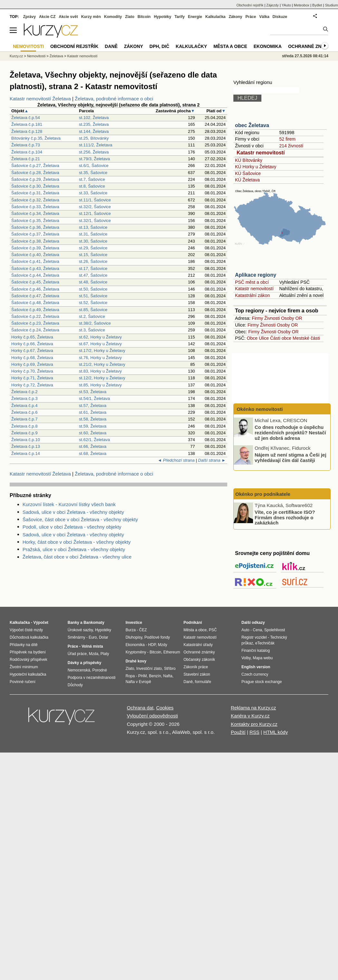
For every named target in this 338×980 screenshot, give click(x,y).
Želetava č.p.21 (26, 159)
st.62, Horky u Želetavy (100, 337)
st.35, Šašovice (93, 173)
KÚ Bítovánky (249, 160)
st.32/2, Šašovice (95, 207)
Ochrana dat (140, 708)
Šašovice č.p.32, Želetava (35, 200)
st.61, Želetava (93, 412)
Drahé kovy (136, 661)
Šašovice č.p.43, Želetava (35, 268)
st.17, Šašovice (93, 268)
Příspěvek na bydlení (28, 652)
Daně (111, 46)
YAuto (286, 5)
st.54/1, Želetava (94, 398)
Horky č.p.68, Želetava (32, 358)
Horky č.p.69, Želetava (32, 364)
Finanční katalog (256, 651)
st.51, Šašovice (93, 296)
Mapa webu (263, 658)
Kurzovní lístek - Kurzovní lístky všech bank (69, 504)
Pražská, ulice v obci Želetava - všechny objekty (74, 549)
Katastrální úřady (198, 645)
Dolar (103, 637)
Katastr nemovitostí (261, 153)
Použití (238, 732)
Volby (246, 658)
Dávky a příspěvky (84, 663)
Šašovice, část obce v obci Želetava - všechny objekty (80, 519)
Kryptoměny (136, 652)
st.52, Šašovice (93, 303)
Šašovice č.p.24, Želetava (35, 330)
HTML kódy (276, 732)
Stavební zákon (197, 674)
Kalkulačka (216, 17)
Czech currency (255, 674)
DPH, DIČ (159, 46)
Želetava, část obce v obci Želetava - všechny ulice (77, 557)
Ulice (264, 338)
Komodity (113, 17)
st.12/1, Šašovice (95, 213)
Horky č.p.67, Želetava (32, 351)
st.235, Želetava (94, 124)
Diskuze (280, 17)
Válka (264, 17)
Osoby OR (291, 318)
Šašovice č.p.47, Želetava (35, 296)
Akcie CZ (47, 17)
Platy (105, 654)
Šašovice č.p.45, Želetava (35, 282)
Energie (195, 17)
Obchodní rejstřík (250, 5)
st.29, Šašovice (93, 248)
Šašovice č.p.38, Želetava (35, 241)
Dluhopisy (134, 637)
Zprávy (29, 17)
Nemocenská (79, 670)
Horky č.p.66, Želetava (32, 344)
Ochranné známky (311, 46)
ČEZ (143, 630)
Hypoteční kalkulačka (28, 674)
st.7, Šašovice (92, 179)
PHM (142, 676)
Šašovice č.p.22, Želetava (35, 316)
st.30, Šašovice (93, 241)
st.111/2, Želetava (95, 145)
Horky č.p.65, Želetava (32, 337)
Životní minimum (24, 667)
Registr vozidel (254, 637)
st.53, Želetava (93, 392)
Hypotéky (163, 17)
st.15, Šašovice (93, 255)
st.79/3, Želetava (94, 159)
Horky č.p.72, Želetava (32, 385)
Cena (257, 630)
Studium (332, 5)
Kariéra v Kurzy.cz (250, 716)
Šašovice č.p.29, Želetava (35, 179)
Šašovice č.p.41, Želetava (35, 261)
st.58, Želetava (93, 419)
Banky (73, 623)
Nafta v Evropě (138, 682)
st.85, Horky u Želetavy (100, 385)
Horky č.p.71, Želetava (32, 378)
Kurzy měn (91, 17)
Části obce (281, 338)
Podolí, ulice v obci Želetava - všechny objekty (72, 527)
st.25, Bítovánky (94, 138)
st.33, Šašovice (93, 193)
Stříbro (170, 669)
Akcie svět (68, 17)
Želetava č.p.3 (24, 398)
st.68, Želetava (93, 453)
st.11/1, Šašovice (95, 200)
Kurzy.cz (16, 56)
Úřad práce (77, 654)
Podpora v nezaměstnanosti (92, 678)
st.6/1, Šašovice (94, 166)
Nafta (168, 676)
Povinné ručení (23, 682)
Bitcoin (144, 17)
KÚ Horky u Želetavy (256, 167)
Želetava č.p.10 (26, 440)
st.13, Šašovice (93, 227)
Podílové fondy (157, 637)
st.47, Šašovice (93, 275)
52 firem (287, 139)
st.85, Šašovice (93, 310)
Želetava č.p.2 (24, 392)
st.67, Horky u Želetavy (100, 344)
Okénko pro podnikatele (263, 494)
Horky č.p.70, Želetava (32, 371)
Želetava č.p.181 (27, 124)
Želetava (56, 56)
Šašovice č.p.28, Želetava (35, 173)
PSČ (213, 630)
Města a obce (230, 46)
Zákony (235, 17)
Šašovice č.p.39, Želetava (35, 248)
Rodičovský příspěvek (28, 660)
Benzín (155, 676)
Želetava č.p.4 (24, 406)
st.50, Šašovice (93, 289)
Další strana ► (212, 460)
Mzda (94, 654)
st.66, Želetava (93, 446)
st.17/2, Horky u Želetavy (102, 351)
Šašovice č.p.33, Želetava (35, 207)
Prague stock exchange (262, 682)
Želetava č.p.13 (26, 446)
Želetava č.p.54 (26, 118)
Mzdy (163, 645)
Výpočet (41, 623)
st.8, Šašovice (92, 186)
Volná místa (92, 646)
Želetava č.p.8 (24, 426)
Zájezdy (272, 5)
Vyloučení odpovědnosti (152, 716)
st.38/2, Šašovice (95, 323)
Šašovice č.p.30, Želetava (35, 186)
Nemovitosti (36, 56)
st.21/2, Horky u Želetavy (102, 364)
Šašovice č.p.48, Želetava (35, 303)
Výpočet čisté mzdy (26, 630)
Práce (251, 17)
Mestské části (306, 338)
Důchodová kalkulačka (29, 637)
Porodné (100, 670)
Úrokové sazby (80, 630)
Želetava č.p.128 (27, 131)
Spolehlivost (275, 630)
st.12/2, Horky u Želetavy (102, 378)
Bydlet (317, 5)
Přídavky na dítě (24, 645)
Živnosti (272, 318)
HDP (152, 645)
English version (256, 667)
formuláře (203, 682)
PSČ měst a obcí (252, 282)
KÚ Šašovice (248, 173)
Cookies (165, 708)
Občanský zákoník (199, 660)
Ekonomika (268, 46)
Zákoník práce (196, 667)
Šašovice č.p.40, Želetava (35, 255)
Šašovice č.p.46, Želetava (35, 289)
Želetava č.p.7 (24, 419)
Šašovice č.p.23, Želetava (35, 323)
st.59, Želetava (93, 426)
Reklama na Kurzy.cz (253, 708)
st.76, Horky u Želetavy (100, 358)
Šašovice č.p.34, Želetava (35, 213)
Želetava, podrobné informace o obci (114, 99)
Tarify (180, 17)
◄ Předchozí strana (176, 460)
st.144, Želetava (94, 131)
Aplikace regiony (256, 275)
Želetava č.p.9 (24, 433)
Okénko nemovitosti (259, 409)
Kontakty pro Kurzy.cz (254, 724)
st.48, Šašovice (93, 282)
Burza (131, 630)
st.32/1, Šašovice (95, 221)
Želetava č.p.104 (27, 152)
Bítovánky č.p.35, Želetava (36, 138)
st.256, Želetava (94, 152)
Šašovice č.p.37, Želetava (35, 234)
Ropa (130, 676)
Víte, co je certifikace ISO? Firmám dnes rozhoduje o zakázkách (285, 517)
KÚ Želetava (247, 180)
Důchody (75, 685)
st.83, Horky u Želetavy (100, 371)
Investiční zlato (149, 669)
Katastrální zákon (252, 295)
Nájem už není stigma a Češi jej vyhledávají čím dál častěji (291, 458)
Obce (252, 338)
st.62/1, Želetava (94, 440)
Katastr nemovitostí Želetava (40, 99)
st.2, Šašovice (92, 316)
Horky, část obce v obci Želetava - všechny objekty (77, 542)
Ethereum (172, 652)
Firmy (257, 318)
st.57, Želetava (93, 406)
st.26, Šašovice (93, 261)
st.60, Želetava (93, 433)
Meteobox (302, 5)
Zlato (130, 17)
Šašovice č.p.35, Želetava (35, 221)
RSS (254, 732)
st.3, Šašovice (92, 330)
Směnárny (76, 637)
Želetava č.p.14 (26, 453)
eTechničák (265, 643)
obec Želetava (252, 125)
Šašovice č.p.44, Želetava (35, 275)
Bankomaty (94, 623)
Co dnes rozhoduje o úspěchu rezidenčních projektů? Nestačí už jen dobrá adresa (290, 432)
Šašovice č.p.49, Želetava (35, 310)
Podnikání (193, 623)
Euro (93, 637)
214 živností (291, 146)
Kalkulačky (191, 46)
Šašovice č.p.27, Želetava (35, 166)
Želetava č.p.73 (26, 145)
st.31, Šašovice (93, 234)
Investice (134, 623)
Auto (245, 630)
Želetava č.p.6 (24, 412)
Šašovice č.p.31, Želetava (35, 193)
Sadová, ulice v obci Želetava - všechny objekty (73, 512)
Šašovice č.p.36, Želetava (35, 227)
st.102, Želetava (94, 118)
